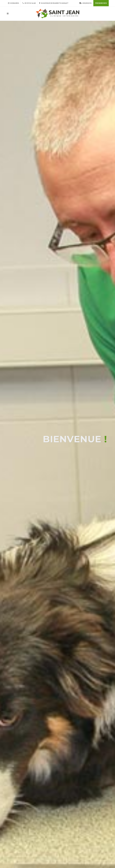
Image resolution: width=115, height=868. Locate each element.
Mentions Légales (93, 844)
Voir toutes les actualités (57, 817)
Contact (96, 847)
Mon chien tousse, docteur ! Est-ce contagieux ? (67, 756)
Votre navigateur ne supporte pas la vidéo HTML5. (57, 342)
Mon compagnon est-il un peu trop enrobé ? (64, 731)
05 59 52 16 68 (29, 3)
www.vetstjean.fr (50, 846)
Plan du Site (84, 847)
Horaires (13, 3)
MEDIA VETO (12, 849)
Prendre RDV (101, 3)
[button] (56, 528)
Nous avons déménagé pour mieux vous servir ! (66, 699)
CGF (79, 844)
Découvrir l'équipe (58, 534)
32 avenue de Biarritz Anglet (54, 3)
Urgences (85, 3)
